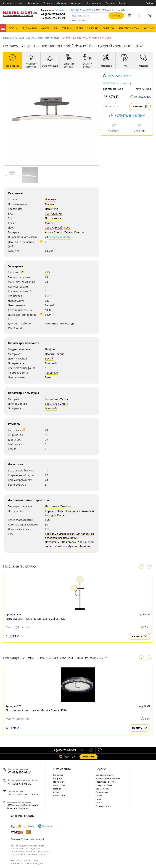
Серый (49, 228)
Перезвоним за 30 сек (81, 10)
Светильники (34, 38)
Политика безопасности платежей (28, 839)
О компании (62, 769)
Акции (56, 792)
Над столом (69, 542)
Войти (149, 3)
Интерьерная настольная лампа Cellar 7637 (36, 619)
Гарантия (33, 3)
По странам (59, 782)
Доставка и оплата (13, 3)
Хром (67, 228)
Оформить (88, 757)
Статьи (99, 803)
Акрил (49, 232)
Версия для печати (120, 76)
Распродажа (59, 785)
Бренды (110, 3)
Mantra (49, 204)
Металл (68, 232)
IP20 (48, 520)
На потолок (60, 546)
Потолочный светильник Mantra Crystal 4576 (36, 710)
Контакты (124, 3)
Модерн (50, 223)
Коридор (51, 511)
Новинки (58, 789)
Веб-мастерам (103, 789)
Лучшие (73, 546)
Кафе (61, 511)
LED (47, 272)
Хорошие (85, 546)
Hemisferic (51, 209)
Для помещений (68, 538)
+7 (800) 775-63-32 (53, 14)
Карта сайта (59, 796)
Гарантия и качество (106, 782)
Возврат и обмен (104, 785)
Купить (140, 107)
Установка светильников (108, 778)
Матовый (51, 363)
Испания (50, 199)
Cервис (101, 769)
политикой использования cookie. (29, 854)
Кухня (61, 515)
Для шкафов (67, 534)
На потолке (52, 506)
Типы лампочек (103, 806)
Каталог (3, 28)
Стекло (58, 232)
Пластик (79, 232)
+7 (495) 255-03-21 (53, 18)
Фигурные (51, 373)
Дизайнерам (94, 3)
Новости (100, 799)
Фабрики (58, 778)
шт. (64, 757)
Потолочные (51, 38)
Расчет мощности (60, 237)
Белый (59, 228)
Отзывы (62, 3)
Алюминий (52, 399)
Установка (76, 3)
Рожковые (51, 534)
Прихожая (71, 511)
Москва (60, 10)
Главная (8, 38)
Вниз (48, 377)
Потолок (66, 506)
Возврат (48, 3)
